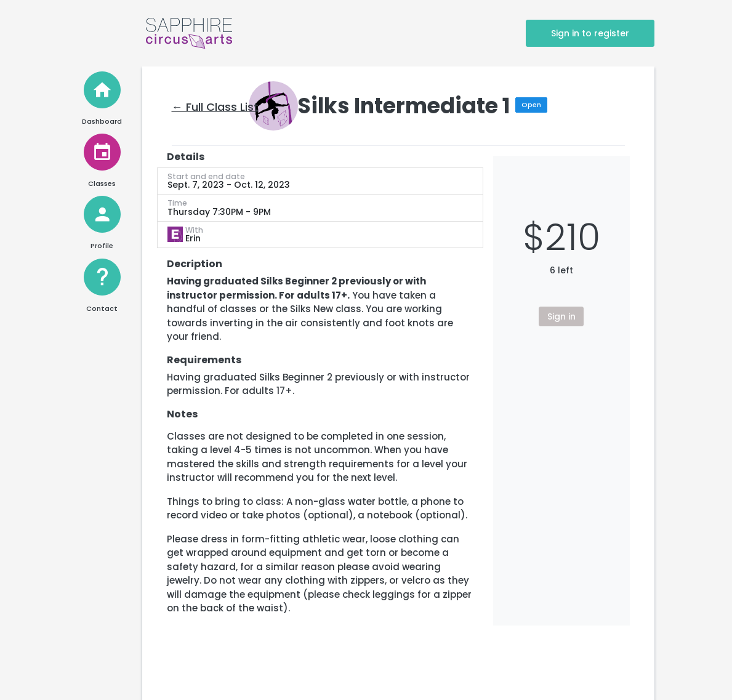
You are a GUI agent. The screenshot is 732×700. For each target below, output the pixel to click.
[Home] (102, 90)
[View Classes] (102, 152)
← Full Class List (215, 107)
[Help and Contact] (102, 277)
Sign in (561, 316)
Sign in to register (590, 33)
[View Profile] (102, 214)
